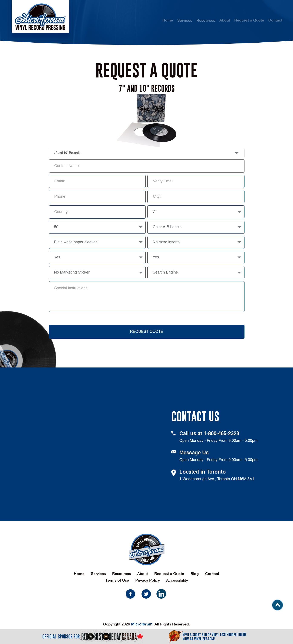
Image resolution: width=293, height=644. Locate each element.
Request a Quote (249, 20)
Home (168, 20)
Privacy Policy (148, 580)
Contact (275, 20)
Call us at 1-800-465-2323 (209, 434)
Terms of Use (117, 580)
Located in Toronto (203, 472)
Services (98, 574)
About (225, 20)
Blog (195, 574)
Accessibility (177, 580)
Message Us (194, 453)
